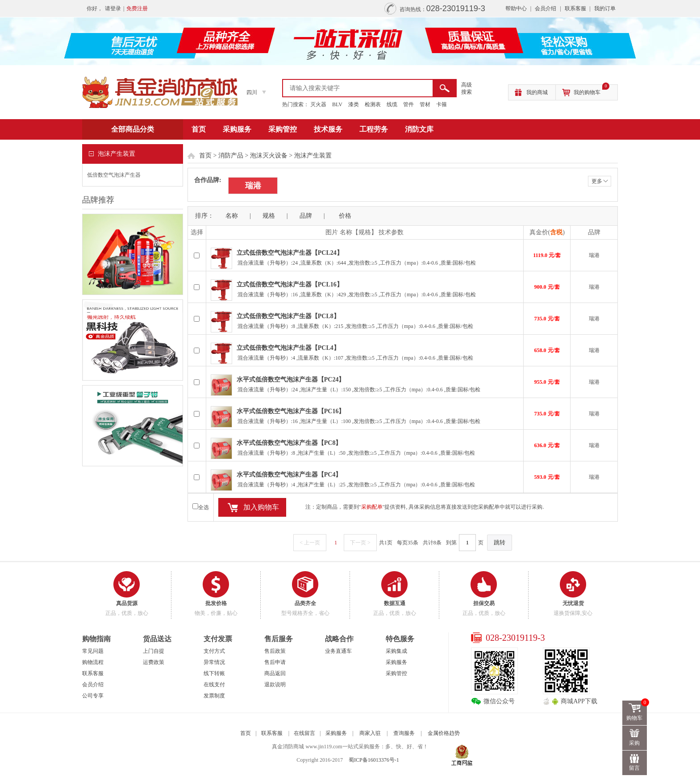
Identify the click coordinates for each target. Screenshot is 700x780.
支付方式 (214, 651)
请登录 (113, 8)
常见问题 (93, 651)
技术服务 (328, 129)
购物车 (637, 711)
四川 (252, 92)
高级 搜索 (467, 88)
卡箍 (442, 104)
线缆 (392, 104)
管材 (425, 104)
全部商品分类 (133, 129)
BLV (337, 104)
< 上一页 (310, 543)
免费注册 (137, 8)
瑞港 (253, 186)
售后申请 (275, 662)
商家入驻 (370, 733)
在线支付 (214, 685)
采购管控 (283, 129)
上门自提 (154, 651)
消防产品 (231, 156)
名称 (232, 216)
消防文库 (419, 129)
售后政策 (275, 651)
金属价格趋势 (444, 733)
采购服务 (237, 129)
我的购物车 (592, 90)
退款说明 (275, 685)
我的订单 (605, 8)
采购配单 (372, 507)
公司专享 (93, 696)
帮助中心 (516, 8)
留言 (635, 768)
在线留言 (304, 733)
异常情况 (214, 662)
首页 (199, 129)
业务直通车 (338, 651)
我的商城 (537, 92)
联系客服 (575, 8)
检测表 (373, 104)
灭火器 (318, 104)
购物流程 (93, 662)
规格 (269, 216)
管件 (408, 104)
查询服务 (404, 733)
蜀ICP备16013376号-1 (374, 760)
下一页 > (360, 543)
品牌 (306, 216)
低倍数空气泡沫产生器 (114, 175)
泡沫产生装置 (313, 156)
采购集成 (396, 651)
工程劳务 (374, 129)
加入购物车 (261, 507)
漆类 (354, 104)
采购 (635, 743)
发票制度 (214, 696)
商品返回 (275, 673)
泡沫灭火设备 (269, 156)
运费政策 (154, 662)
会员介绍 (546, 8)
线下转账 (214, 673)
